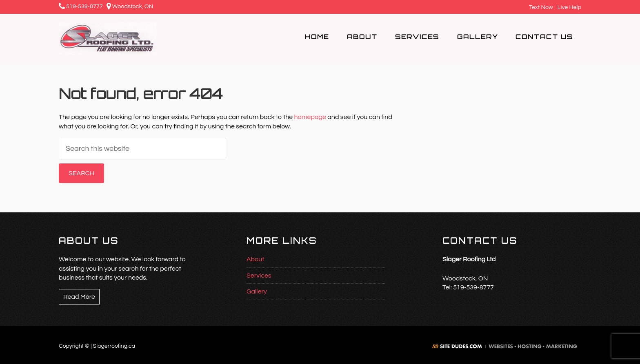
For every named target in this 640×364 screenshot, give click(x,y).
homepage (310, 117)
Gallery (257, 291)
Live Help (568, 7)
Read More (79, 297)
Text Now (540, 7)
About (255, 259)
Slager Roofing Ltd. (123, 38)
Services (259, 276)
